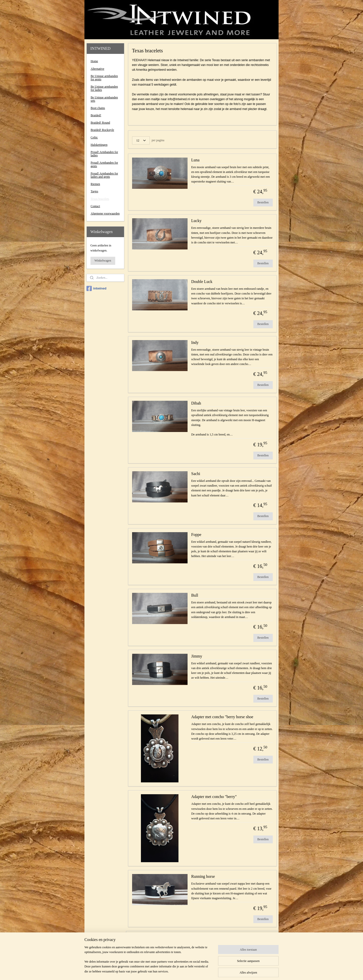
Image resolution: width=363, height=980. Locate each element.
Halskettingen (99, 145)
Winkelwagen (103, 261)
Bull (195, 595)
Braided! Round (100, 123)
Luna (195, 160)
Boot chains (98, 108)
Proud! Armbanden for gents (104, 164)
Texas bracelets (100, 199)
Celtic (94, 137)
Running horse (203, 876)
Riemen (95, 184)
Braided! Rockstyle (102, 130)
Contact (95, 206)
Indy (195, 342)
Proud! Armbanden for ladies (104, 154)
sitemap (166, 971)
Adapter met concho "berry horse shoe (222, 717)
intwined (97, 288)
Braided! (96, 115)
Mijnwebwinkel (225, 971)
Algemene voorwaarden (105, 213)
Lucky (196, 221)
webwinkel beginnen (189, 971)
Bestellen (263, 202)
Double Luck (202, 282)
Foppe (196, 535)
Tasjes (95, 191)
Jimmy (197, 656)
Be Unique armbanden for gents (104, 78)
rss (174, 971)
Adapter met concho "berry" (214, 797)
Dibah (196, 403)
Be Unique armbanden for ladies (104, 88)
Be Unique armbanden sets (104, 99)
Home (94, 61)
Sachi (196, 474)
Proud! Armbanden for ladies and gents (104, 175)
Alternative (98, 69)
